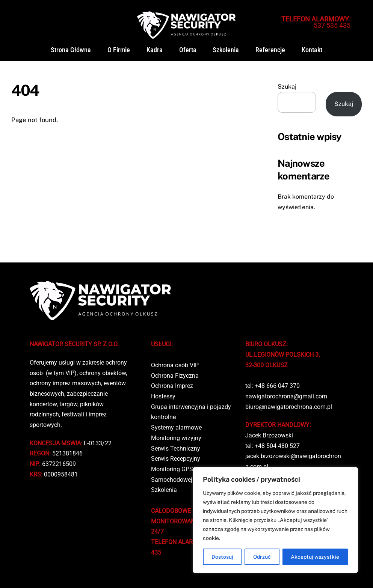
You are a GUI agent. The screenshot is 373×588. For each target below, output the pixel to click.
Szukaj (287, 87)
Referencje (270, 50)
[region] (275, 520)
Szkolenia (226, 50)
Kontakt (312, 50)
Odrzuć (262, 557)
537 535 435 (316, 22)
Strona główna (71, 50)
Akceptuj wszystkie (315, 557)
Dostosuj (222, 557)
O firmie (119, 50)
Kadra (155, 50)
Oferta (188, 50)
